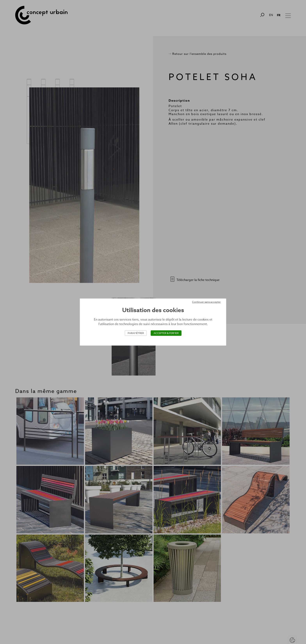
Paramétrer (136, 333)
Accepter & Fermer (166, 333)
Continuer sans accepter (206, 302)
